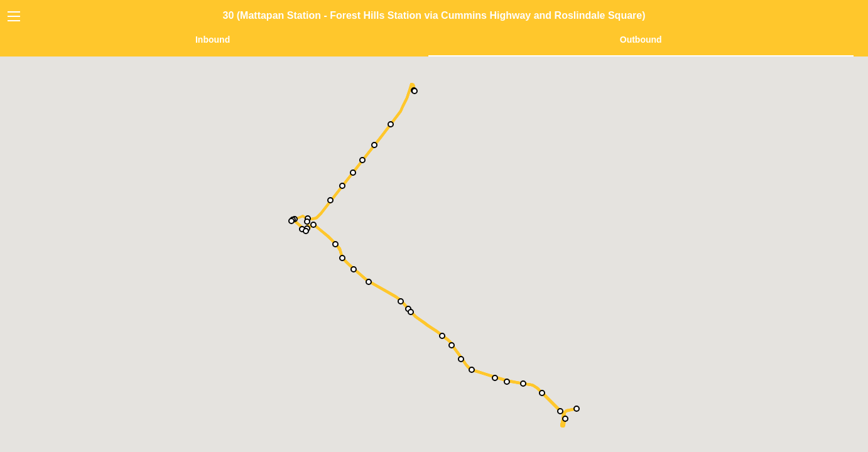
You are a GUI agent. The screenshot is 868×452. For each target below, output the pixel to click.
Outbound (641, 40)
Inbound (213, 40)
